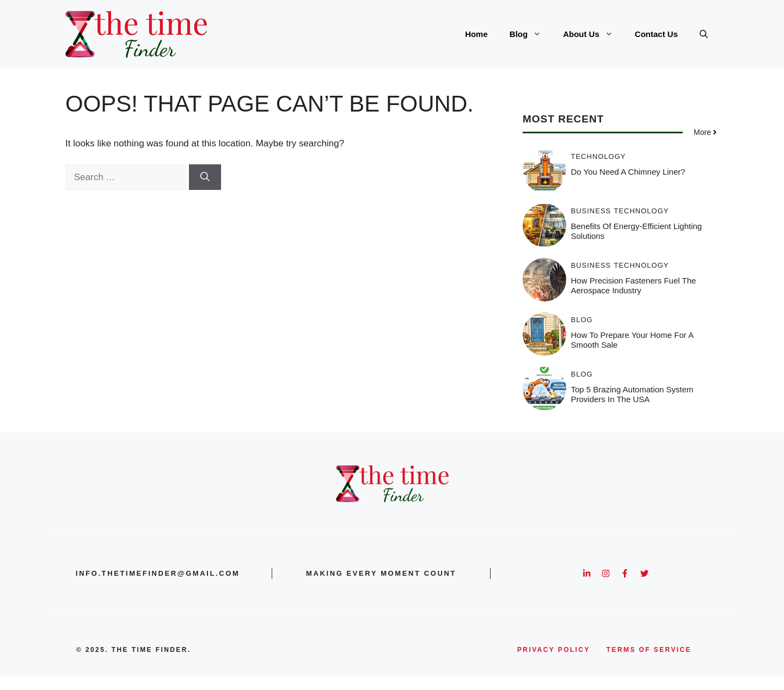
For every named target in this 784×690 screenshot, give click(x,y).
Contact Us (656, 34)
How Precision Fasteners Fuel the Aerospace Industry (634, 285)
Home (476, 34)
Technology (599, 156)
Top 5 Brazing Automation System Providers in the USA (632, 394)
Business (591, 211)
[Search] (205, 177)
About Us (593, 34)
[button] (704, 34)
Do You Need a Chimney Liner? (628, 172)
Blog (531, 34)
